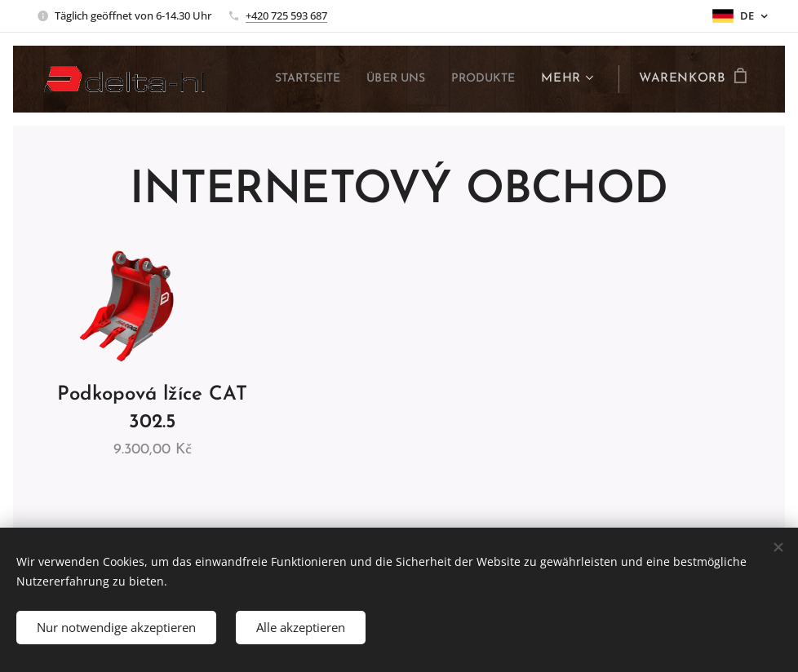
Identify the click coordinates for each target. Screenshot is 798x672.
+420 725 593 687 (286, 15)
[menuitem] (288, 79)
